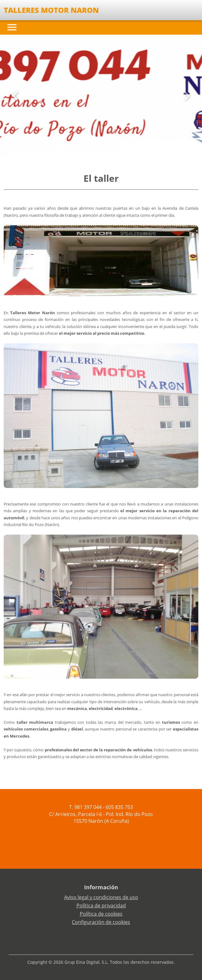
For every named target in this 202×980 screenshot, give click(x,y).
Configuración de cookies (101, 922)
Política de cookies (101, 914)
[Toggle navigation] (12, 27)
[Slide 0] (94, 148)
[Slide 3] (108, 148)
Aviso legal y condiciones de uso (101, 897)
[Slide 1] (99, 148)
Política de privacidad (101, 906)
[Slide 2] (103, 148)
